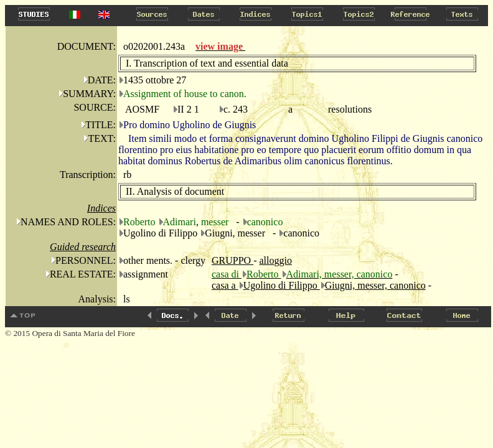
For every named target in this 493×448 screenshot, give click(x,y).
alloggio (275, 260)
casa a (225, 285)
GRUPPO (232, 260)
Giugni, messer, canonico (375, 285)
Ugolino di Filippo (282, 285)
